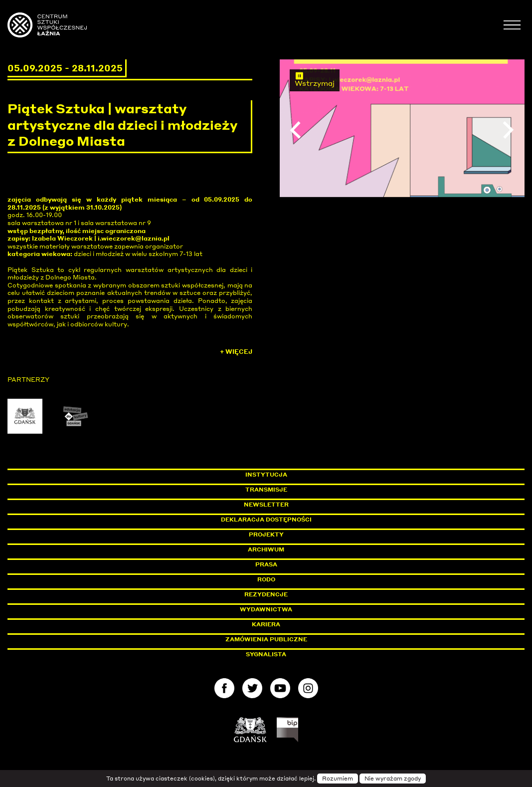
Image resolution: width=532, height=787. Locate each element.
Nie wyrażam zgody (393, 779)
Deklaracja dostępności (266, 520)
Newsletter (266, 505)
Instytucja (266, 475)
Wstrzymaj (315, 79)
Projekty (266, 534)
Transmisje (309, 490)
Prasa (266, 564)
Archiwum (266, 549)
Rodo (266, 579)
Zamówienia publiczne (289, 639)
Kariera (266, 624)
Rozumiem (338, 779)
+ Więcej (236, 352)
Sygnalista (266, 654)
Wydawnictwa (266, 609)
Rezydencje (266, 594)
